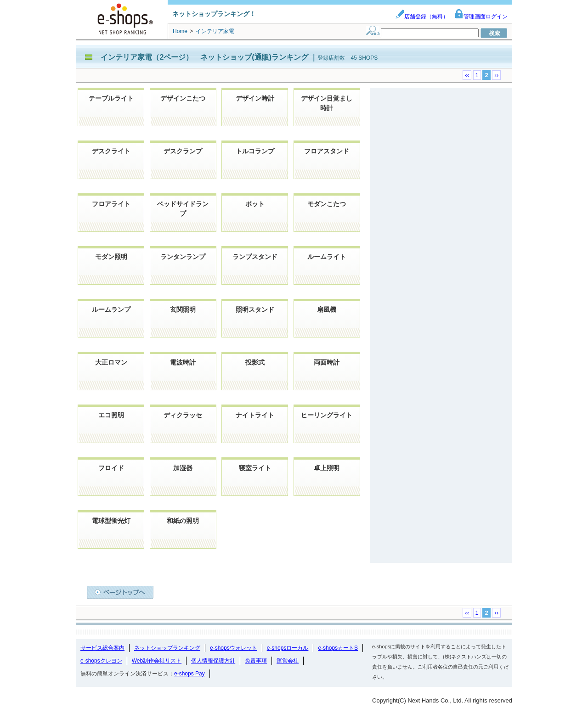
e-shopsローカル (288, 648)
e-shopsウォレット (234, 648)
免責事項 (256, 661)
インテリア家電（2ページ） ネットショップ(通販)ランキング (205, 57)
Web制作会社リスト (157, 661)
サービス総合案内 (102, 648)
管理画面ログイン (481, 17)
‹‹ (467, 75)
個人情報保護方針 (213, 661)
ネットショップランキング (167, 648)
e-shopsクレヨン (101, 661)
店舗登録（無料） (422, 17)
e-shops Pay (189, 674)
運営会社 (288, 661)
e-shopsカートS (338, 648)
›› (496, 75)
